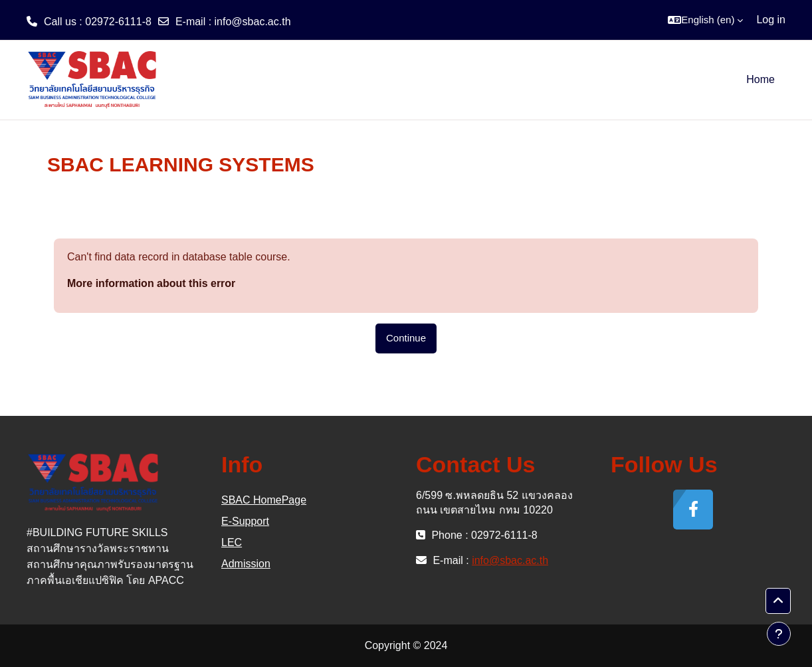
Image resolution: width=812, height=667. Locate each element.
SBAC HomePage (264, 500)
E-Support (245, 521)
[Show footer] (779, 634)
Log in (771, 20)
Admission (246, 564)
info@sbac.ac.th (253, 22)
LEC (232, 542)
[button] (705, 20)
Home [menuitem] (761, 79)
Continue (406, 338)
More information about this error (151, 283)
